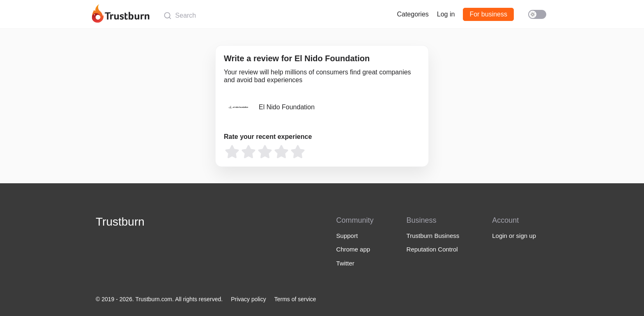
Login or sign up (514, 236)
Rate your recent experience (268, 137)
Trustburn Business (433, 236)
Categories (413, 14)
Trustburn (120, 222)
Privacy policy (248, 299)
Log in (446, 14)
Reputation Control (432, 249)
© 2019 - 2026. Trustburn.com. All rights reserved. (159, 299)
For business (488, 14)
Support (347, 236)
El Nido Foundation (287, 107)
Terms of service (295, 299)
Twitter (345, 263)
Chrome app (353, 249)
